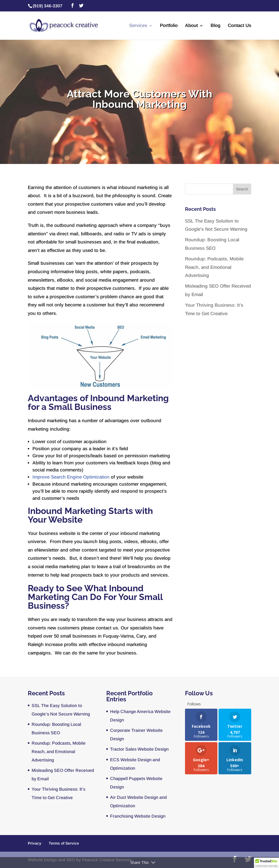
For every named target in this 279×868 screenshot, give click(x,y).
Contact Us (239, 26)
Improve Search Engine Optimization (72, 477)
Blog (216, 26)
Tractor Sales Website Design (139, 749)
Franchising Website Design (138, 816)
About (191, 26)
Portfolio (169, 26)
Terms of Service (64, 843)
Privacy (35, 843)
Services (138, 26)
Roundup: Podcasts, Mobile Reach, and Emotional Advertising (214, 267)
